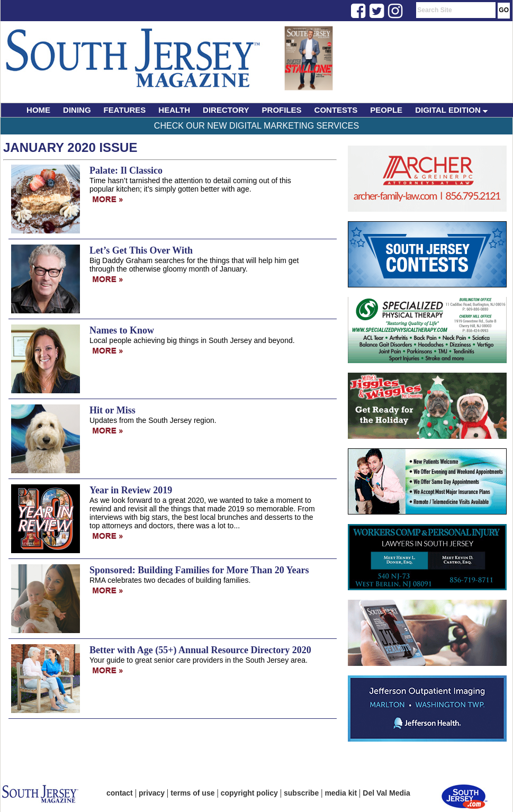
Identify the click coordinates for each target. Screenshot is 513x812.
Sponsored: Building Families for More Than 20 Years (199, 570)
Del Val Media (386, 793)
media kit (341, 793)
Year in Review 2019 (131, 490)
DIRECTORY (226, 110)
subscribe (301, 793)
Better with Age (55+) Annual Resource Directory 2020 (200, 650)
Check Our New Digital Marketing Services (256, 126)
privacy (152, 793)
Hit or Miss (112, 410)
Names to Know (122, 330)
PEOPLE (386, 110)
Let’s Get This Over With (141, 250)
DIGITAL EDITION (451, 110)
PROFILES (282, 110)
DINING (77, 110)
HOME (38, 110)
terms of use (192, 793)
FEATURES (125, 110)
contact (120, 793)
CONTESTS (336, 110)
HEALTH (174, 110)
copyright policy (249, 793)
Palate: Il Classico (126, 170)
